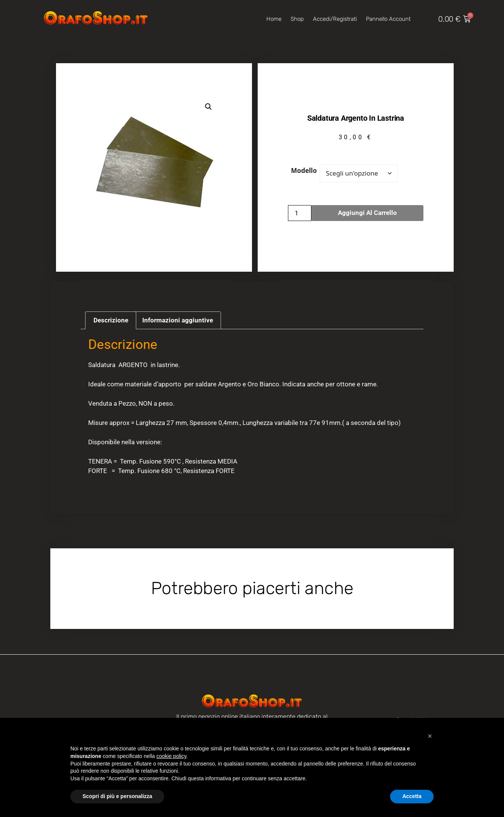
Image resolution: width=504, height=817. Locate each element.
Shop (297, 19)
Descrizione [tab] (111, 320)
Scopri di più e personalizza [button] (117, 796)
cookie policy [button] (171, 756)
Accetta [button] (412, 796)
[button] (208, 107)
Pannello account (388, 19)
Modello (304, 170)
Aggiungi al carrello (367, 213)
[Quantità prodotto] (300, 213)
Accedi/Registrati (335, 19)
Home (274, 19)
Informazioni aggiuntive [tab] (178, 320)
